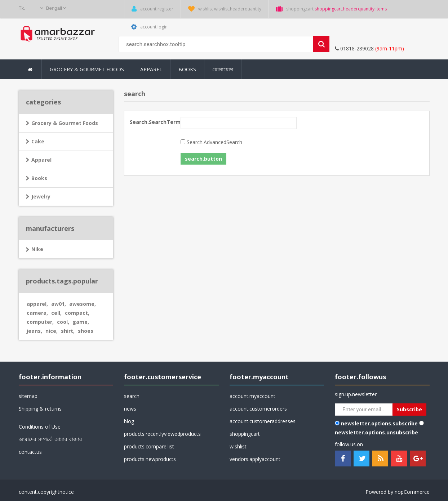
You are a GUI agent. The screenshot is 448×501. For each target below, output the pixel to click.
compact (77, 313)
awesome (83, 304)
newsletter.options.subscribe (379, 423)
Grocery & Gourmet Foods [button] (87, 69)
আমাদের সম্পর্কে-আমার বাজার (50, 439)
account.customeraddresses (263, 421)
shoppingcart (245, 434)
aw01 (59, 304)
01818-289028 (354, 48)
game (81, 322)
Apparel (41, 160)
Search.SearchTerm (152, 122)
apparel (37, 304)
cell (56, 313)
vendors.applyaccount (255, 459)
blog (129, 421)
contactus (30, 452)
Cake (38, 141)
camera (37, 313)
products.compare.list (149, 446)
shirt (68, 331)
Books (187, 69)
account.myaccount (252, 396)
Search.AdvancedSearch (214, 142)
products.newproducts (150, 459)
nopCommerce (412, 492)
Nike (37, 249)
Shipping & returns (40, 409)
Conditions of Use (40, 427)
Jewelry (41, 196)
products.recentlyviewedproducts (162, 434)
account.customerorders (258, 409)
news (130, 409)
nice (52, 331)
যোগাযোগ (223, 69)
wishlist (238, 446)
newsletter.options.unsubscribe (376, 432)
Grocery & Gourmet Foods (65, 123)
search (132, 396)
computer (40, 322)
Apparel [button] (151, 69)
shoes (86, 331)
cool (63, 322)
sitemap (28, 396)
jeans (34, 331)
